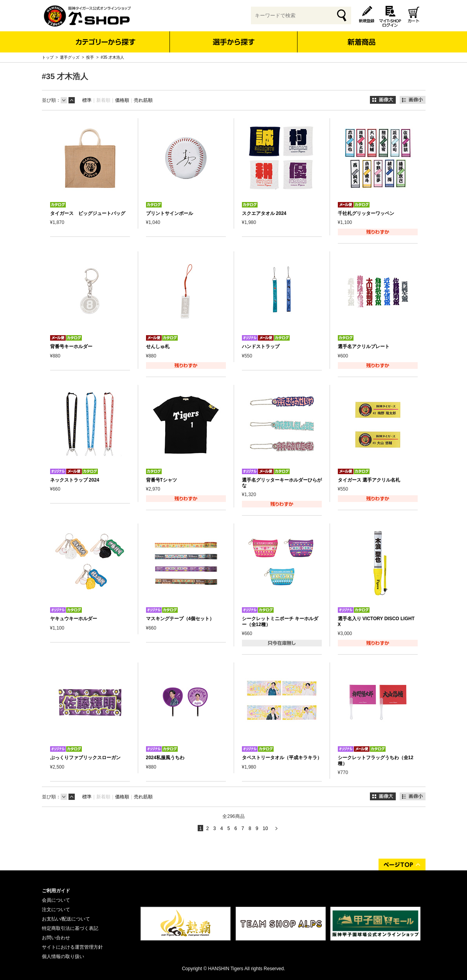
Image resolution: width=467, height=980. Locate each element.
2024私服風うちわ (165, 758)
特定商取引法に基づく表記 (70, 928)
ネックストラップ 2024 (75, 480)
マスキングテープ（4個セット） (180, 619)
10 (265, 828)
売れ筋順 (143, 100)
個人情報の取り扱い (63, 957)
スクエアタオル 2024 (264, 213)
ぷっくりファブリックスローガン (85, 758)
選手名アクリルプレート (364, 347)
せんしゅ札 (158, 347)
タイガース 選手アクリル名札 (369, 480)
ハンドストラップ (261, 347)
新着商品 (362, 37)
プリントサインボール (169, 213)
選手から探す (233, 42)
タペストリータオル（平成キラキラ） (282, 758)
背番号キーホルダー (71, 347)
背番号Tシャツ (161, 480)
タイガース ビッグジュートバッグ (88, 213)
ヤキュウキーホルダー (74, 619)
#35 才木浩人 (112, 57)
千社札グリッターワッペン (366, 213)
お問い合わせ (56, 938)
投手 (90, 57)
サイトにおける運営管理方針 (72, 947)
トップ (48, 57)
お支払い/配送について (66, 919)
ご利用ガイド (56, 891)
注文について (56, 910)
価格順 (122, 100)
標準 (87, 100)
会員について (56, 900)
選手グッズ (70, 57)
